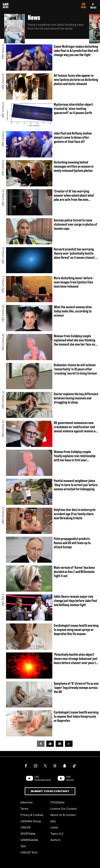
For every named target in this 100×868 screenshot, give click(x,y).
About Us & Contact (63, 815)
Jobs (53, 821)
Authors (56, 840)
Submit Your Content (50, 791)
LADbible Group (31, 821)
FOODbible (58, 802)
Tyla (23, 846)
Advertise (26, 802)
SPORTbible (28, 834)
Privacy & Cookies (32, 815)
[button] (47, 29)
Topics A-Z (57, 834)
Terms (24, 809)
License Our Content (64, 809)
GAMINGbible (29, 840)
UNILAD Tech (29, 852)
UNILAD (26, 827)
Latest (54, 827)
